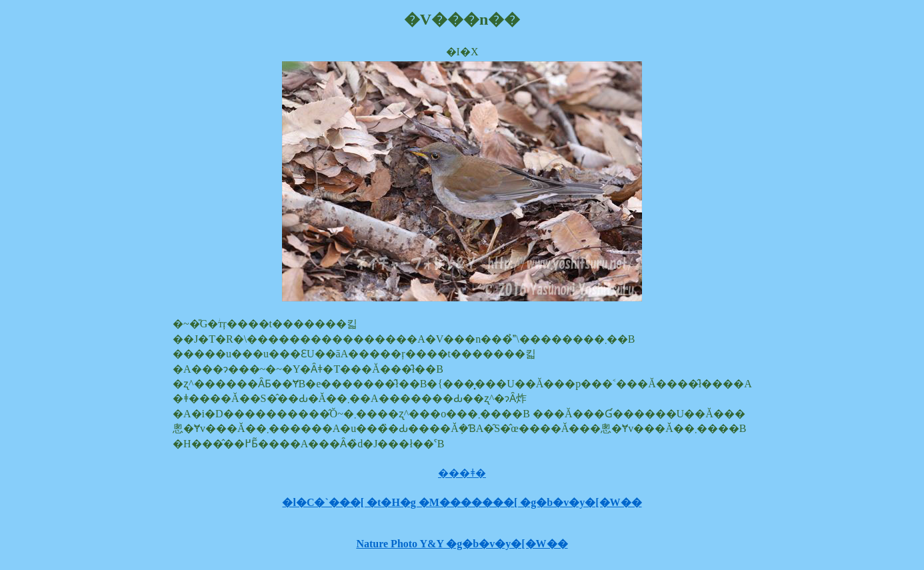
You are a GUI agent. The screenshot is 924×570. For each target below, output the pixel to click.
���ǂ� (462, 473)
